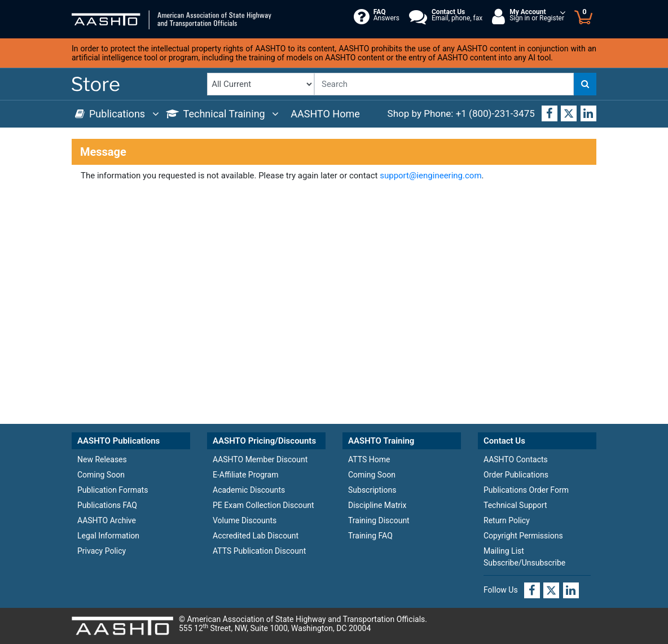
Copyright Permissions (523, 536)
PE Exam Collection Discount (263, 505)
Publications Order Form (526, 490)
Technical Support (515, 505)
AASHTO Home (325, 114)
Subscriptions (372, 490)
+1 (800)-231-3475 (495, 113)
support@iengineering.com (430, 176)
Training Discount (379, 520)
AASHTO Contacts (516, 459)
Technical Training (223, 114)
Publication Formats (113, 490)
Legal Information (108, 536)
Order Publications (516, 475)
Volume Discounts (245, 520)
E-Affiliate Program (245, 475)
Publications (117, 114)
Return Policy (507, 520)
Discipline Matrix (377, 505)
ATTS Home (369, 459)
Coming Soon (101, 475)
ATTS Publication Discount (259, 551)
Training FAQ (370, 536)
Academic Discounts (249, 490)
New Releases (102, 459)
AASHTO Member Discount (260, 459)
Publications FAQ (107, 505)
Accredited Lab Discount (256, 536)
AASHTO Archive (107, 520)
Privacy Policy (102, 551)
